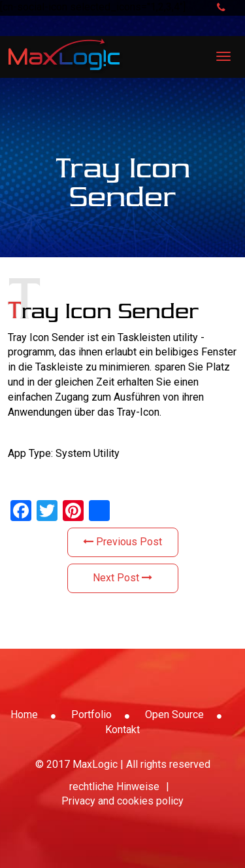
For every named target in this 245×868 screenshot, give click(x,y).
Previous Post (122, 542)
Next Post (122, 578)
